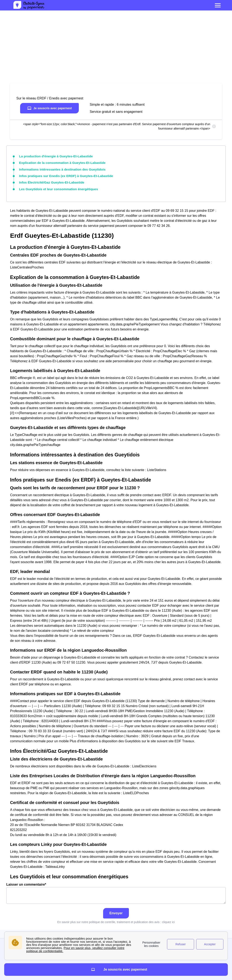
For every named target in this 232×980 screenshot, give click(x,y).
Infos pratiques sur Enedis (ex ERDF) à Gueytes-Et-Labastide (62, 174)
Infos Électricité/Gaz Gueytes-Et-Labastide (49, 180)
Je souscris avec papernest (50, 108)
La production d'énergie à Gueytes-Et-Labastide (52, 156)
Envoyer (116, 910)
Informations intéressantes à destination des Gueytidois (58, 168)
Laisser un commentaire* (116, 891)
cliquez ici (168, 919)
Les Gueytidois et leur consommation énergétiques (55, 187)
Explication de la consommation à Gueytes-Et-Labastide (58, 162)
